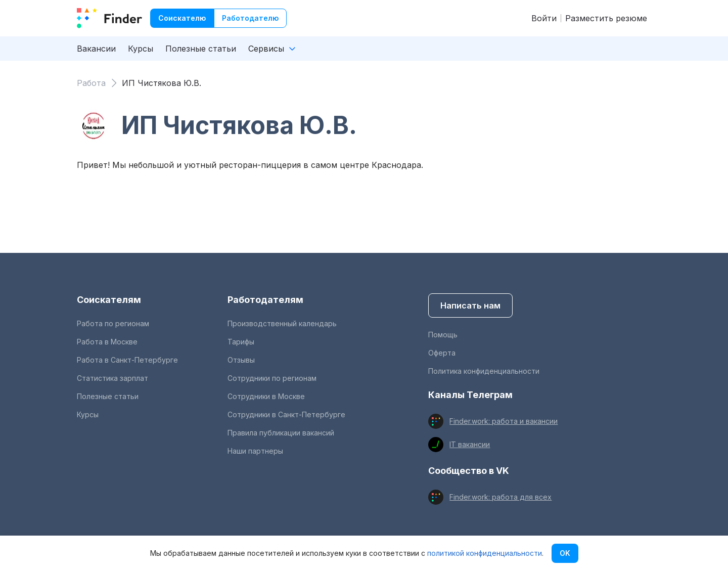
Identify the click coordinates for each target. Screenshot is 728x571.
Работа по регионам (113, 323)
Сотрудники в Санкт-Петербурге (286, 414)
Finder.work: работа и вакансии (504, 421)
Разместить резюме (606, 18)
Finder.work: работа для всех (500, 497)
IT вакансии (470, 444)
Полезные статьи (201, 49)
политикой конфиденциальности (485, 553)
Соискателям (109, 300)
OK (565, 553)
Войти (544, 18)
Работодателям (265, 300)
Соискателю (182, 18)
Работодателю (250, 18)
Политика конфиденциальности (484, 371)
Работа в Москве (107, 342)
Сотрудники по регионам (272, 378)
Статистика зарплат (112, 378)
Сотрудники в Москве (266, 396)
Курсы (141, 49)
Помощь (443, 335)
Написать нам (470, 305)
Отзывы (241, 360)
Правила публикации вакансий (281, 433)
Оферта (442, 353)
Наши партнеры (255, 451)
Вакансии (96, 49)
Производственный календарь (282, 323)
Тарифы (241, 342)
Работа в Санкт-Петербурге (127, 360)
